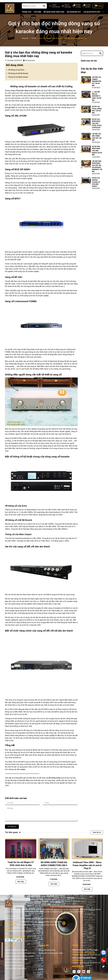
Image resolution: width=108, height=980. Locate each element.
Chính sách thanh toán (13, 966)
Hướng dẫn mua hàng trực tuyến (51, 956)
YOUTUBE (37, 15)
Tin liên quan (11, 836)
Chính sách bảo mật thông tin (16, 953)
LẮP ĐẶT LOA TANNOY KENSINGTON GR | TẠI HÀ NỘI (97, 85)
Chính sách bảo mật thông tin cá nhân (19, 960)
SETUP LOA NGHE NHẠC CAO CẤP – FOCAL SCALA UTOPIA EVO (97, 127)
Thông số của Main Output (18, 80)
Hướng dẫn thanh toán (47, 953)
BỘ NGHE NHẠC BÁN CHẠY (54, 15)
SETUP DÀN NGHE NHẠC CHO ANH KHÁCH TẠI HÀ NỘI (97, 154)
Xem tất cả (97, 836)
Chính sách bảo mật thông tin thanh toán (20, 956)
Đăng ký (67, 8)
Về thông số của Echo (16, 73)
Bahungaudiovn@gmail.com (21, 934)
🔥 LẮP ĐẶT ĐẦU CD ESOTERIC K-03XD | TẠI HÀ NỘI (97, 99)
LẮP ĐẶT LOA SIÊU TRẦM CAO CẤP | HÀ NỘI (97, 140)
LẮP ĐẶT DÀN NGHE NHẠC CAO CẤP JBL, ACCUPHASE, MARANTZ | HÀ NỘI (97, 170)
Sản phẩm (88, 9)
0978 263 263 (19, 931)
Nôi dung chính (15, 68)
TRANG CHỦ (27, 15)
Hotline (56, 9)
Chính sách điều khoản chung (16, 963)
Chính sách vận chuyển (14, 969)
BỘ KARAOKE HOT (74, 15)
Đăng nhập (68, 10)
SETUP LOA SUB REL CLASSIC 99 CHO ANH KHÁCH (96, 186)
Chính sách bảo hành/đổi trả (16, 972)
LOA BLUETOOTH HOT (92, 15)
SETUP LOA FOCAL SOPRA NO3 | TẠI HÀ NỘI (97, 113)
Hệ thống (78, 9)
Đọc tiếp (21, 885)
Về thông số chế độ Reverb (18, 77)
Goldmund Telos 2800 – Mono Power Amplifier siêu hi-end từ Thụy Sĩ (87, 869)
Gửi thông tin (12, 830)
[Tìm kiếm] (44, 9)
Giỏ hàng (99, 9)
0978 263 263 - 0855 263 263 (84, 956)
